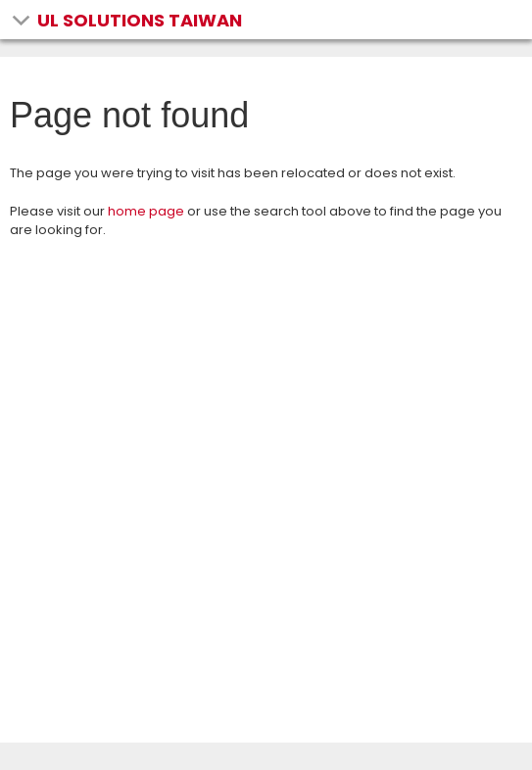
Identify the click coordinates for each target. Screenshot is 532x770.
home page (146, 211)
